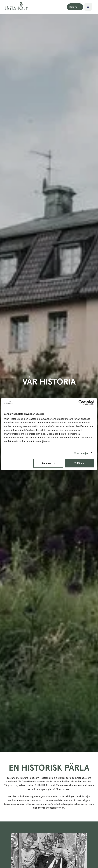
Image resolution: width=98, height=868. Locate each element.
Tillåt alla (79, 463)
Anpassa (48, 463)
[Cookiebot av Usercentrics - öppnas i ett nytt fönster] (81, 403)
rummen (49, 800)
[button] (75, 7)
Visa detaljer (81, 453)
